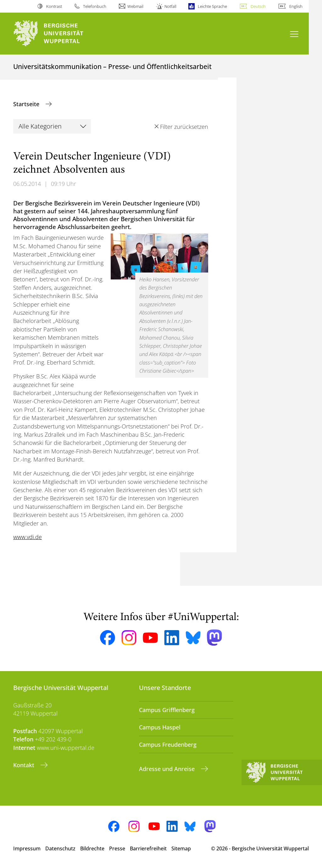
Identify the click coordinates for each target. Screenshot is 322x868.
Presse (117, 848)
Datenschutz (60, 848)
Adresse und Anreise (168, 769)
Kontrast (54, 6)
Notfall (170, 6)
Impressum (27, 848)
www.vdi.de (28, 537)
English (296, 6)
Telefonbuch (95, 6)
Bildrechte (92, 848)
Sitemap (181, 848)
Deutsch (258, 6)
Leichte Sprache (212, 6)
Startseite (27, 104)
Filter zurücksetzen (184, 127)
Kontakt (25, 765)
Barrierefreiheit (148, 848)
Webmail (135, 6)
